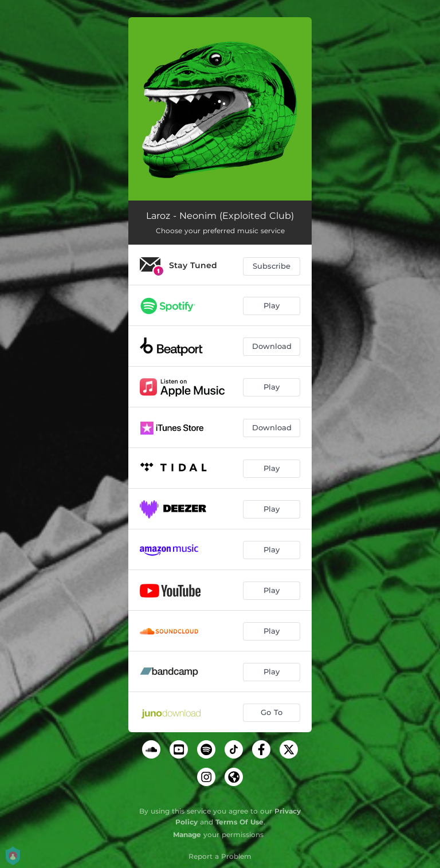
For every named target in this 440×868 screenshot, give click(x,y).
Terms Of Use (239, 822)
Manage (187, 834)
